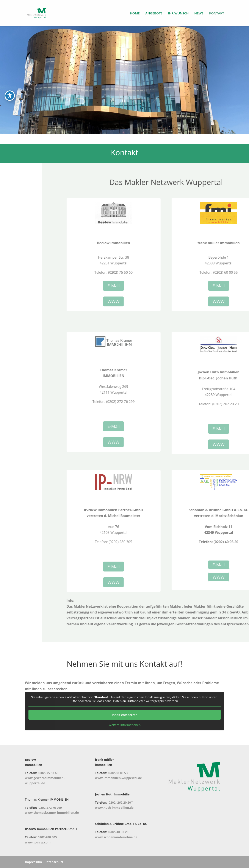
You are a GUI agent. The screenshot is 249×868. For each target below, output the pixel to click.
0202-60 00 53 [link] (118, 773)
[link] (39, 13)
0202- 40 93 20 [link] (118, 832)
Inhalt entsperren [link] (124, 715)
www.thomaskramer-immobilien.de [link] (52, 813)
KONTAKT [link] (217, 13)
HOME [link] (135, 13)
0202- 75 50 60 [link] (48, 773)
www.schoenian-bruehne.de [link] (116, 837)
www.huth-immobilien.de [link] (114, 808)
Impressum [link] (34, 862)
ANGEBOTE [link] (154, 13)
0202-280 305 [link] (47, 837)
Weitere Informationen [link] (124, 725)
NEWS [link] (199, 13)
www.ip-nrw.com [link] (38, 842)
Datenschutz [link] (54, 862)
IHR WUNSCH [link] (178, 13)
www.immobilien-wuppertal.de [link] (118, 778)
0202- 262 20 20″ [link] (121, 802)
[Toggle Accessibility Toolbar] (10, 84)
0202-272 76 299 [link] (50, 808)
